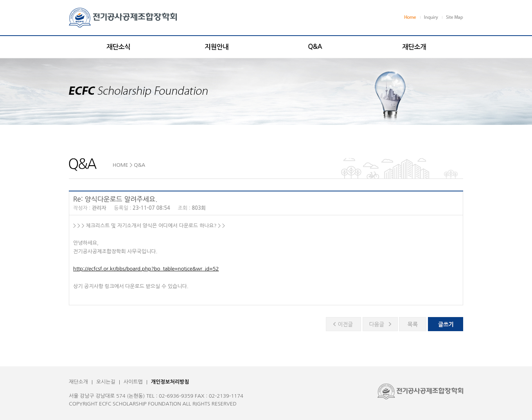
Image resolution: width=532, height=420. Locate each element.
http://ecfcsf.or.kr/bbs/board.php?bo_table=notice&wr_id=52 (146, 269)
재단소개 (78, 382)
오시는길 (106, 382)
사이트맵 (133, 382)
